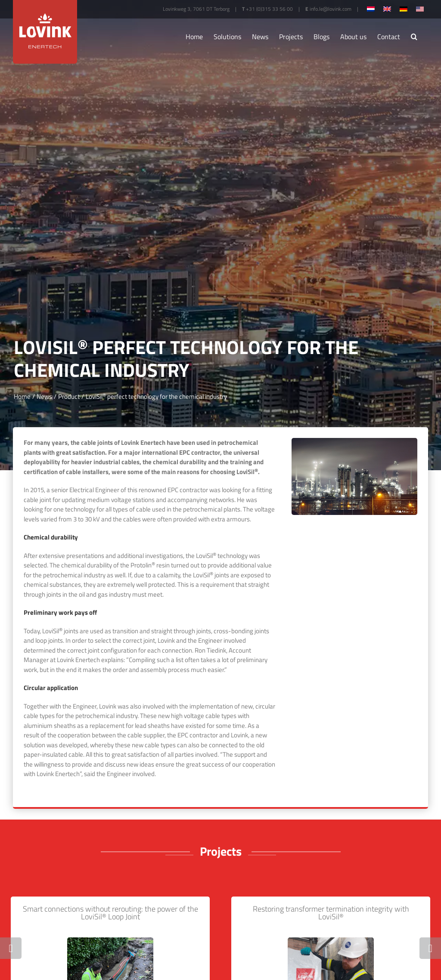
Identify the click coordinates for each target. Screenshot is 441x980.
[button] (414, 37)
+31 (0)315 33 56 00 (269, 9)
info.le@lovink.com (331, 9)
